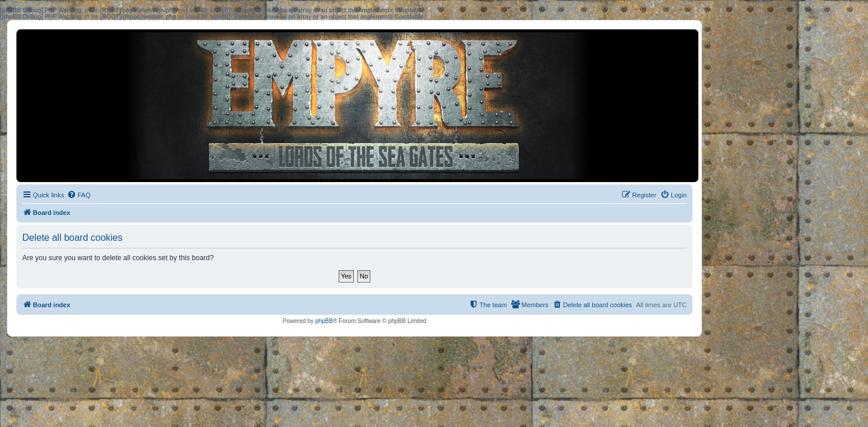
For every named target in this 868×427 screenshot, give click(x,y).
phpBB (324, 321)
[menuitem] (79, 195)
